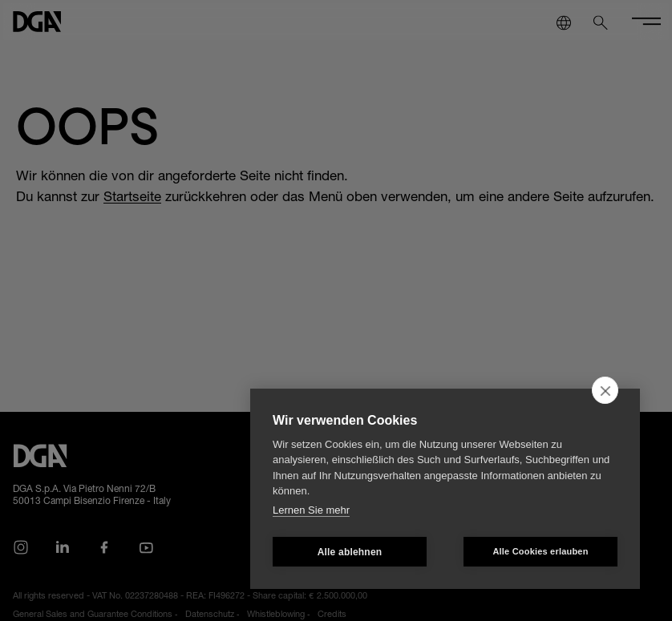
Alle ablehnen (350, 552)
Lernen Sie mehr (311, 510)
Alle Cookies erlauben (540, 551)
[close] (605, 390)
